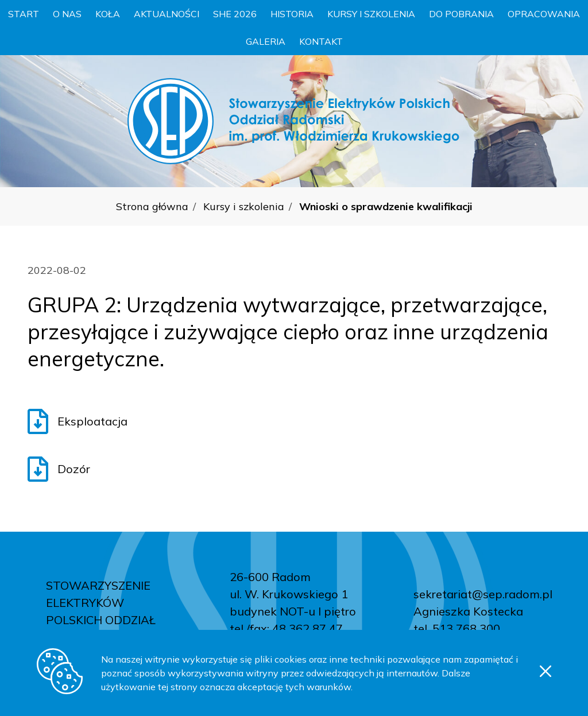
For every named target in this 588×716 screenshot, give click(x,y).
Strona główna (152, 206)
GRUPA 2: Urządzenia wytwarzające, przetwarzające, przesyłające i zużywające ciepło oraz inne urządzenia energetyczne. (288, 332)
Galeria (266, 41)
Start (24, 14)
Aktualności (167, 14)
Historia (292, 14)
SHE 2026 (235, 14)
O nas (67, 14)
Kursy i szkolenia (371, 14)
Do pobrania (461, 14)
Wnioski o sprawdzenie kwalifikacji (386, 206)
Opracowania (544, 14)
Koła (108, 14)
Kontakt (321, 41)
